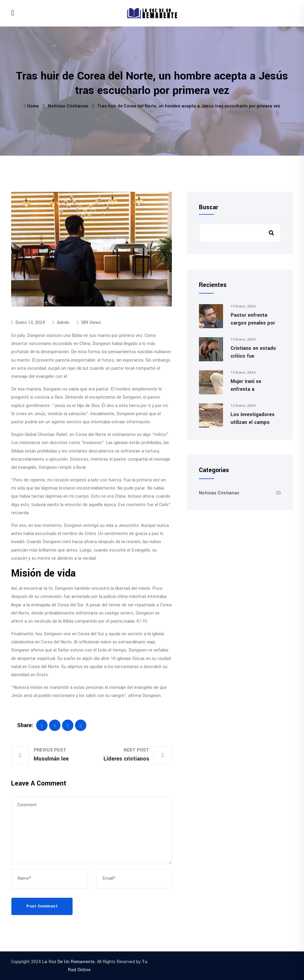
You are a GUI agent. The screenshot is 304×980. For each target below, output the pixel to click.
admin (61, 323)
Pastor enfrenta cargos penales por (253, 319)
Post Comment (42, 906)
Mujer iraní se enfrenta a (246, 385)
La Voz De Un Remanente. (69, 962)
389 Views (89, 323)
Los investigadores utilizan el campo (253, 418)
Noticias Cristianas (68, 106)
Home (31, 106)
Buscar (209, 207)
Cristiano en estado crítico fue (253, 352)
